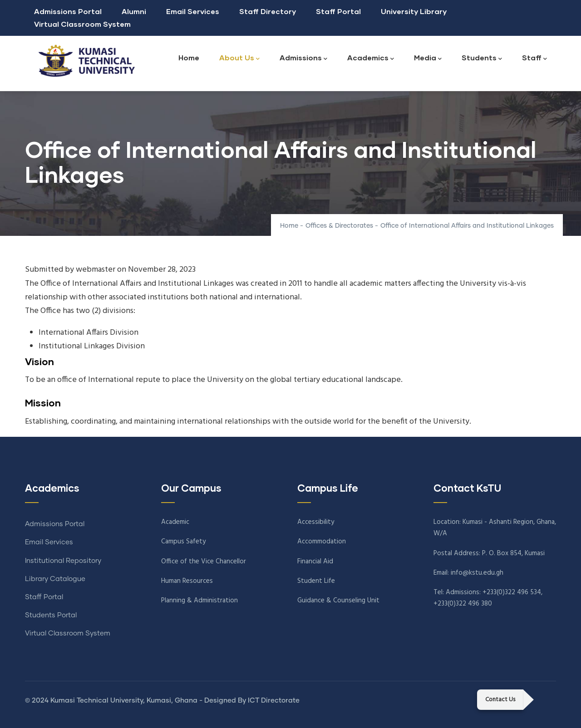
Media (428, 58)
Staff (534, 58)
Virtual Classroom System (82, 24)
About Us (239, 58)
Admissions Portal (68, 11)
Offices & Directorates (339, 226)
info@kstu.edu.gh (477, 573)
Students (482, 58)
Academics (371, 58)
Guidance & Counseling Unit (338, 601)
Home (189, 57)
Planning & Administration (199, 601)
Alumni (134, 11)
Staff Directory (268, 11)
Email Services (193, 11)
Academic (175, 522)
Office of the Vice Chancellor (204, 562)
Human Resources (187, 581)
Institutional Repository (63, 561)
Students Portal (51, 615)
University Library (414, 11)
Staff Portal (338, 11)
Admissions (303, 58)
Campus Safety (183, 542)
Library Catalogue (55, 579)
